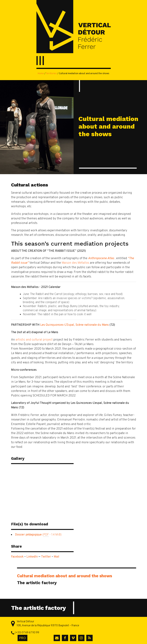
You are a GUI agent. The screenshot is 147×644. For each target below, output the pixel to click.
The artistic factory (37, 583)
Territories (51, 74)
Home (41, 74)
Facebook (17, 557)
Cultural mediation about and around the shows (65, 576)
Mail (57, 557)
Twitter (46, 557)
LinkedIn (32, 557)
